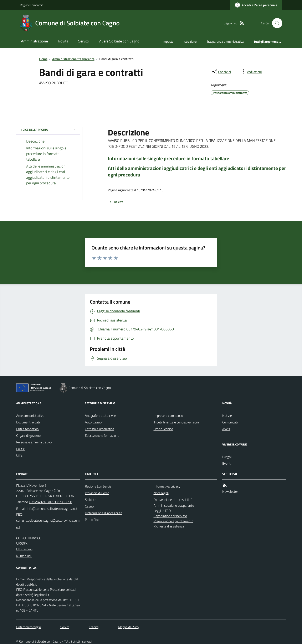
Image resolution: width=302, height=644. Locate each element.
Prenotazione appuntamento (173, 521)
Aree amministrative (30, 416)
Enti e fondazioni (28, 429)
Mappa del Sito (128, 627)
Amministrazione (34, 41)
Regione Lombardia (32, 5)
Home (43, 59)
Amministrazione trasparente (73, 59)
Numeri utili (24, 556)
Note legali (161, 493)
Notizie (227, 416)
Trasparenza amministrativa (225, 42)
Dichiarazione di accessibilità (173, 500)
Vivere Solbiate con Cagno (119, 41)
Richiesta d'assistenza (169, 526)
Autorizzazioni (94, 422)
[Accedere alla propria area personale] (256, 5)
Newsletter (230, 491)
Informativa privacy (167, 486)
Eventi (227, 463)
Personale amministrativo (34, 442)
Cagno (89, 506)
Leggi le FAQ (162, 511)
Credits (94, 627)
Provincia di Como (97, 493)
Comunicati (230, 422)
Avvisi (226, 429)
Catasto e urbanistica (99, 429)
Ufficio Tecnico (163, 429)
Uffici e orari (24, 549)
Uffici (20, 455)
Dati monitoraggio (29, 627)
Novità (63, 41)
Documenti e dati (28, 422)
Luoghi (227, 457)
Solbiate (91, 500)
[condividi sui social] (221, 72)
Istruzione (190, 42)
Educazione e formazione (102, 436)
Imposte (168, 42)
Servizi (83, 41)
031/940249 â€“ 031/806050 (51, 502)
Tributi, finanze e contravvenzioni (176, 422)
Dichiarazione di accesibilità (104, 513)
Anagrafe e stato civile (100, 416)
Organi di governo (28, 436)
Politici (21, 449)
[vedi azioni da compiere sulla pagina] (251, 72)
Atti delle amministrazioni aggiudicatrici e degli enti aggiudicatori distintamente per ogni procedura (197, 171)
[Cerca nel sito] (275, 23)
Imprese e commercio (168, 416)
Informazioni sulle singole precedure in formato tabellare (168, 158)
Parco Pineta (94, 520)
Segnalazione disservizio (170, 516)
